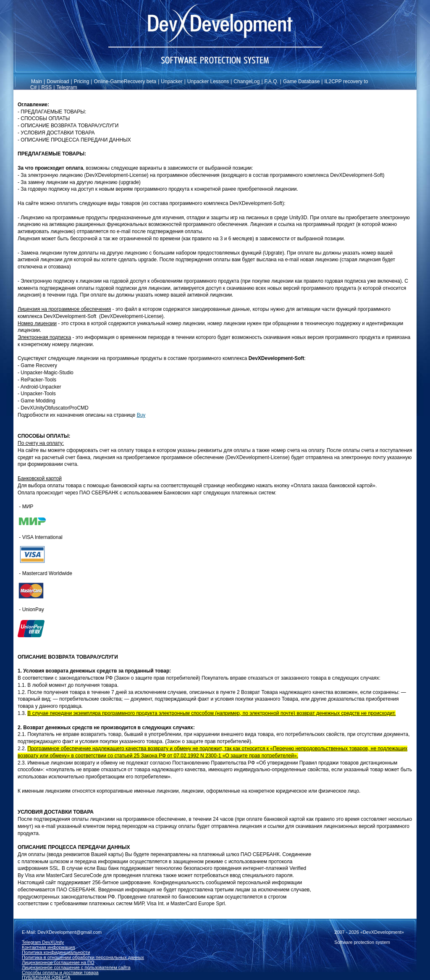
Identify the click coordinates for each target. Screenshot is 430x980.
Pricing (82, 81)
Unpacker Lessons (208, 81)
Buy (141, 415)
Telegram (67, 87)
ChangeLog (246, 81)
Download (58, 81)
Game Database (301, 81)
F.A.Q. (271, 81)
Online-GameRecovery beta (125, 81)
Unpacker (172, 81)
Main (37, 81)
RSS (46, 87)
